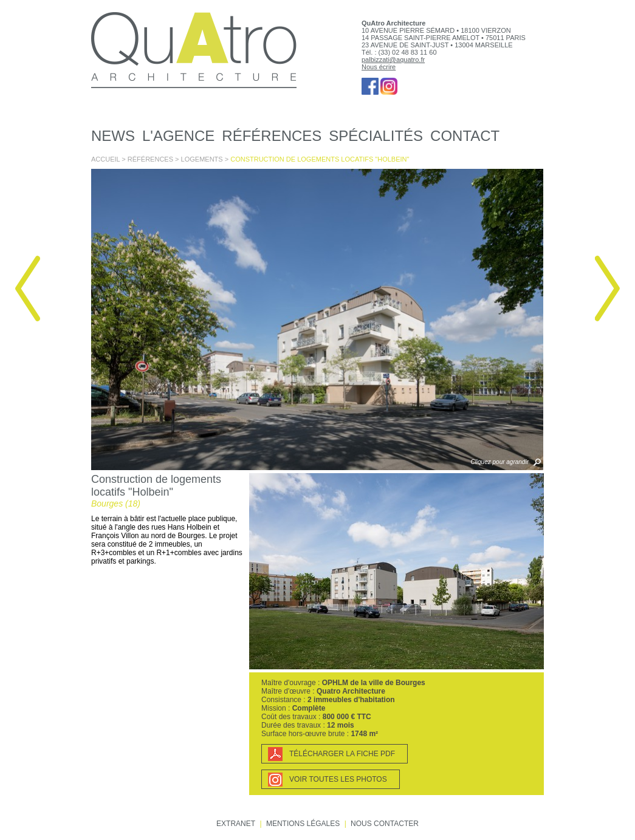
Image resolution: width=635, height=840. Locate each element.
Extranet (236, 824)
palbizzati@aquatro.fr (393, 60)
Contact (465, 136)
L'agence (178, 136)
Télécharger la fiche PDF (342, 754)
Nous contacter (385, 824)
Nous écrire (379, 67)
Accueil (105, 159)
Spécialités (376, 136)
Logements (202, 159)
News (113, 136)
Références (272, 136)
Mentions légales (303, 824)
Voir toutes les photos (338, 779)
